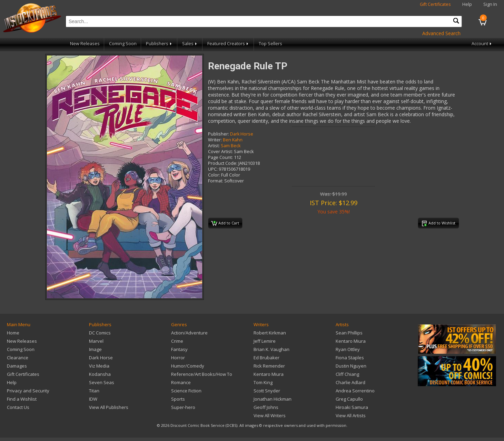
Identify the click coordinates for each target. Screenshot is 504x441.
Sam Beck (231, 146)
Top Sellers (270, 44)
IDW (93, 399)
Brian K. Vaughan (271, 349)
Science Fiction (186, 391)
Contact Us (18, 407)
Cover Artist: (220, 152)
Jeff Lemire (265, 341)
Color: (214, 175)
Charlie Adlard (350, 382)
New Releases (85, 44)
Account (482, 44)
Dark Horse (242, 134)
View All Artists (351, 415)
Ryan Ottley (348, 349)
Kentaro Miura (269, 374)
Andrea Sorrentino (355, 391)
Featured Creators (228, 44)
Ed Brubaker (266, 358)
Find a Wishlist (22, 399)
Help (467, 4)
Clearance (18, 358)
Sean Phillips (349, 333)
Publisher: (219, 134)
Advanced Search (441, 33)
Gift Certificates (435, 4)
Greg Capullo (349, 399)
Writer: (215, 140)
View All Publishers (109, 407)
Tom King (263, 382)
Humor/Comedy (188, 366)
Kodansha (100, 374)
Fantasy (179, 349)
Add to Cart (225, 223)
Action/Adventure (189, 333)
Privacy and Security (28, 391)
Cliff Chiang (347, 374)
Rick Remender (269, 366)
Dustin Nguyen (351, 366)
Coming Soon (123, 44)
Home (13, 333)
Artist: (214, 146)
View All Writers (270, 415)
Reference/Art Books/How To (202, 374)
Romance (181, 382)
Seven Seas (102, 382)
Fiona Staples (350, 358)
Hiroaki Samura (352, 407)
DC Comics (100, 333)
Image (95, 349)
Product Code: (223, 163)
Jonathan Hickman (273, 399)
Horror (178, 358)
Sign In (490, 4)
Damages (17, 366)
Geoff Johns (266, 407)
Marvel (96, 341)
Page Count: (220, 157)
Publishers (159, 44)
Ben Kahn (233, 140)
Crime (177, 341)
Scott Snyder (267, 391)
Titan (94, 391)
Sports (178, 399)
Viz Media (99, 366)
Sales (190, 44)
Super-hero (183, 407)
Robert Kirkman (270, 333)
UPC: (213, 169)
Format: (216, 181)
